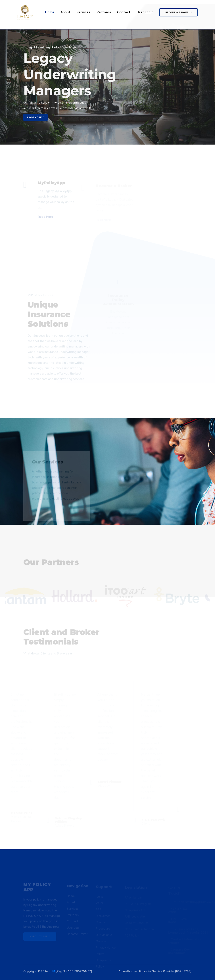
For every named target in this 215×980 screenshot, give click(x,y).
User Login (145, 12)
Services (83, 12)
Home (50, 12)
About (65, 12)
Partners (104, 12)
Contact (124, 12)
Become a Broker (179, 12)
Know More (36, 117)
